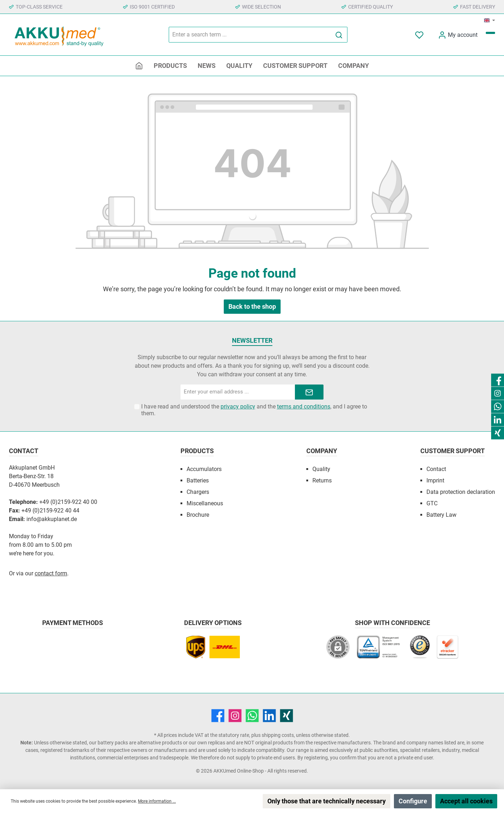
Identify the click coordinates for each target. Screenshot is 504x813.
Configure (413, 801)
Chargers (198, 492)
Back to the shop (252, 306)
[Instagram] (235, 716)
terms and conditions (304, 406)
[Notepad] (420, 35)
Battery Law (441, 515)
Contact (436, 469)
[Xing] (286, 716)
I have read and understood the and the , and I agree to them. (254, 410)
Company (322, 451)
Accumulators (204, 469)
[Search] (339, 35)
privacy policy (238, 406)
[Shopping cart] (490, 33)
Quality (321, 469)
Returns (322, 480)
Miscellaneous (205, 503)
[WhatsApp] (252, 716)
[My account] (458, 35)
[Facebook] (218, 716)
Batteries (198, 480)
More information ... (157, 801)
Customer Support (453, 451)
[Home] (139, 66)
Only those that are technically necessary (327, 801)
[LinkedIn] (269, 716)
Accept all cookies (466, 801)
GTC (432, 503)
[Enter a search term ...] (250, 35)
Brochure (198, 515)
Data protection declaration (461, 492)
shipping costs (278, 735)
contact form (51, 573)
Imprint (435, 480)
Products (197, 451)
